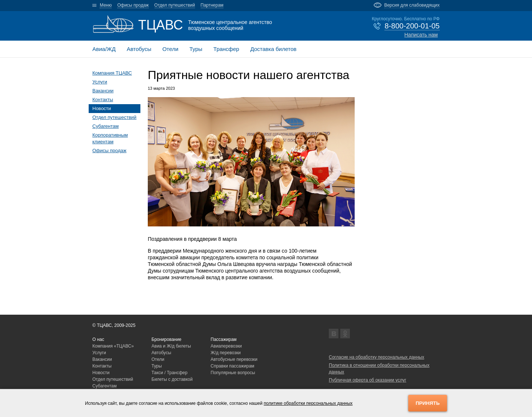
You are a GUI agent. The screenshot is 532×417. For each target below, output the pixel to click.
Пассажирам (224, 339)
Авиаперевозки (226, 346)
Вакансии (103, 91)
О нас (98, 339)
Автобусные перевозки (234, 359)
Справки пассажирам (232, 366)
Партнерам (212, 5)
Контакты (103, 100)
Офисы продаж (133, 5)
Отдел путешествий (175, 5)
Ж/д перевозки (226, 353)
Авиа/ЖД (104, 49)
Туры (196, 49)
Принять (428, 403)
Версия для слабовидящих (412, 5)
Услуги (100, 82)
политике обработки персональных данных (308, 403)
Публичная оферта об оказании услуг (368, 380)
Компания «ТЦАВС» (113, 346)
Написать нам (421, 35)
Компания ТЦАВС (112, 73)
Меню (106, 5)
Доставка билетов (273, 49)
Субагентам (105, 126)
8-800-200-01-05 (412, 26)
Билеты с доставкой (172, 379)
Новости (102, 108)
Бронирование (166, 339)
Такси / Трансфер (169, 373)
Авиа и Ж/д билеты (171, 346)
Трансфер (226, 49)
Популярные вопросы (233, 373)
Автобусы (139, 49)
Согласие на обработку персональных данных (376, 357)
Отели (170, 49)
